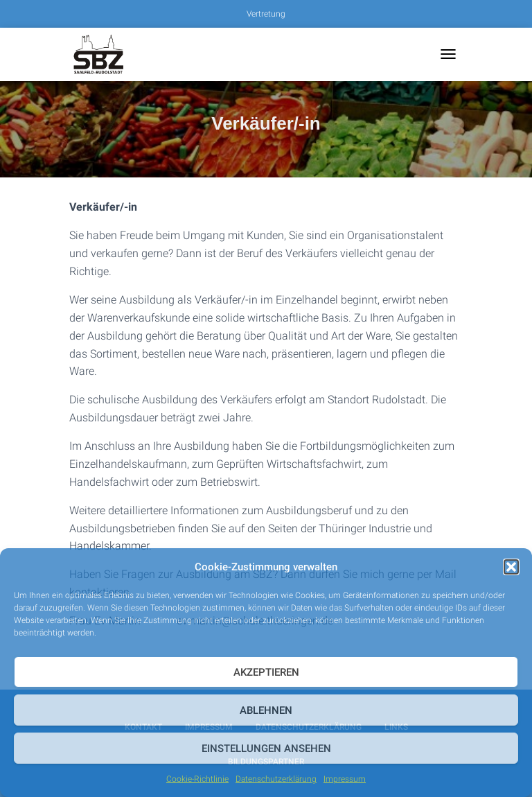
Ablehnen (266, 710)
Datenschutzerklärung (276, 779)
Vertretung (266, 14)
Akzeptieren (266, 672)
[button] (511, 567)
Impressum (345, 779)
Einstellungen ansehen (266, 748)
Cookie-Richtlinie (197, 779)
